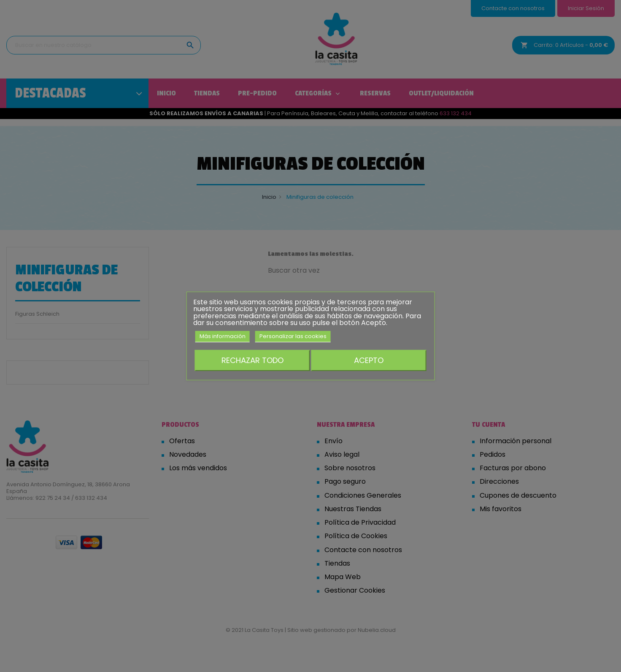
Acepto (369, 360)
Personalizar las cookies (293, 336)
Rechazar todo (252, 360)
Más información (223, 336)
